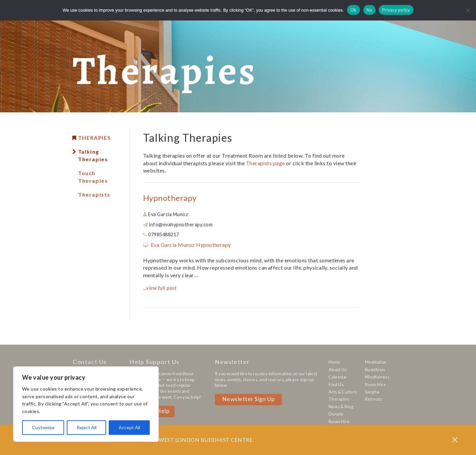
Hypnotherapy (170, 198)
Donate (336, 414)
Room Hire (339, 422)
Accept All (129, 427)
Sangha (372, 392)
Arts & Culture (343, 392)
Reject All (87, 427)
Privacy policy (396, 10)
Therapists (94, 194)
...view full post (160, 288)
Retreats (374, 399)
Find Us (336, 385)
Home (335, 362)
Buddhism (375, 370)
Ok (354, 10)
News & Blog (341, 407)
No (370, 10)
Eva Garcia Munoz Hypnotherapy (191, 245)
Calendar (338, 377)
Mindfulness (377, 377)
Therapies (94, 138)
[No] (468, 10)
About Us (338, 370)
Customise (43, 427)
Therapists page (265, 163)
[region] (86, 404)
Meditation (376, 362)
